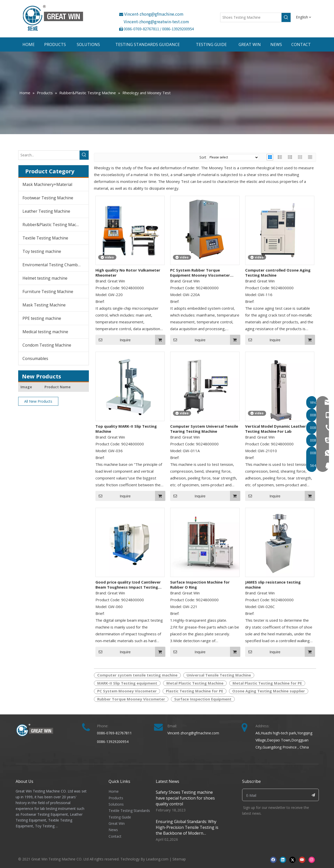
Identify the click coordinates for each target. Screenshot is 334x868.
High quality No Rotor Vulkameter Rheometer (128, 273)
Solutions (116, 804)
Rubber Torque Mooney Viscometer (131, 699)
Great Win (117, 823)
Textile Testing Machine (45, 238)
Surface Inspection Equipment (203, 699)
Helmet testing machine (45, 278)
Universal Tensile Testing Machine (219, 675)
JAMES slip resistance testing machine (273, 585)
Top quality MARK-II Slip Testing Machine (126, 429)
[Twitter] (292, 860)
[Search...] (49, 155)
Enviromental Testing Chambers (53, 265)
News (113, 830)
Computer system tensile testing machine (137, 675)
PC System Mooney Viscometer (127, 691)
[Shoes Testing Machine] (251, 17)
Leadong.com (157, 859)
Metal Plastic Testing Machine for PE (267, 683)
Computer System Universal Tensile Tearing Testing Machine (204, 429)
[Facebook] (273, 860)
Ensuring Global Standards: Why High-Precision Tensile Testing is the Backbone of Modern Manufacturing (187, 830)
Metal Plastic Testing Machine (195, 683)
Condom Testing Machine (47, 345)
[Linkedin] (283, 860)
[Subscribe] (313, 795)
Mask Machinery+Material (47, 184)
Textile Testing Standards (129, 811)
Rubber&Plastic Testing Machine (53, 225)
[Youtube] (302, 860)
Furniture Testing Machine (48, 292)
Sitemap (179, 859)
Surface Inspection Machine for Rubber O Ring (200, 585)
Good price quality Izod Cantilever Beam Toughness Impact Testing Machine (128, 585)
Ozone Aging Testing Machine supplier (269, 691)
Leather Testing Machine (46, 211)
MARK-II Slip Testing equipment (127, 683)
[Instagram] (312, 860)
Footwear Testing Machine (48, 198)
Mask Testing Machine (44, 305)
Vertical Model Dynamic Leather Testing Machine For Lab (276, 429)
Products (116, 798)
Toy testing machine (42, 251)
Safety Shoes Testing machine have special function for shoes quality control (185, 798)
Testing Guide (120, 817)
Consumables (35, 358)
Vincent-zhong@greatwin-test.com (156, 21)
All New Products (38, 401)
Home (114, 791)
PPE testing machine (42, 318)
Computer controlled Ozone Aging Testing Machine (278, 273)
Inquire (113, 340)
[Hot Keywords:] (286, 17)
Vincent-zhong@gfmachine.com (151, 14)
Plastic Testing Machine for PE (195, 691)
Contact (115, 836)
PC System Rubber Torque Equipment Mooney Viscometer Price (200, 273)
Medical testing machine (45, 332)
